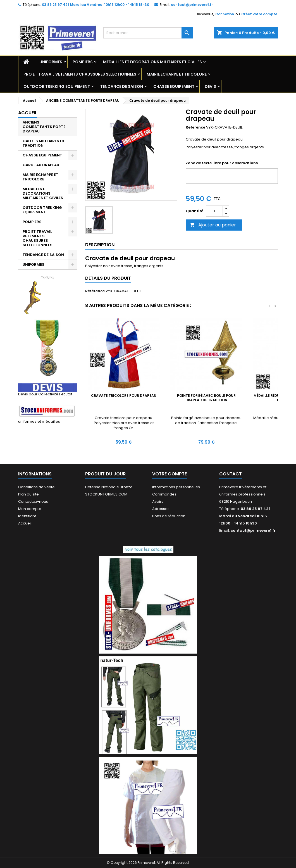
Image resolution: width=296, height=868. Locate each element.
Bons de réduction (169, 516)
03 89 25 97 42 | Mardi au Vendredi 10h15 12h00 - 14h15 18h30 (96, 5)
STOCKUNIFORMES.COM (106, 494)
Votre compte (170, 474)
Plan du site (28, 494)
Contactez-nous (33, 501)
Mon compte (30, 509)
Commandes (164, 494)
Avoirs (158, 501)
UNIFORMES (51, 62)
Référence (195, 127)
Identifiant (27, 516)
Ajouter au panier (213, 225)
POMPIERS (83, 62)
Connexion (225, 14)
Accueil (28, 113)
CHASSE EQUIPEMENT (174, 86)
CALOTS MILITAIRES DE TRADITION (44, 143)
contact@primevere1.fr (192, 5)
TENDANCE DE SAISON (122, 86)
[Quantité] (214, 211)
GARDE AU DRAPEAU (41, 165)
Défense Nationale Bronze (109, 487)
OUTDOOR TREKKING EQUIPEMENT (57, 86)
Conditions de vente (36, 487)
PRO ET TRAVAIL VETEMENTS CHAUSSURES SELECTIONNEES (80, 74)
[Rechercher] (148, 33)
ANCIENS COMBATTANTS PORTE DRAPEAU (44, 127)
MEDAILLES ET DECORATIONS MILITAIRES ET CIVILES (152, 62)
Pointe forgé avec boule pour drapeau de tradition (206, 398)
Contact (231, 474)
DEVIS (210, 86)
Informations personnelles (176, 487)
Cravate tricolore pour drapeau (124, 396)
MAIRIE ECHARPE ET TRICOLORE (177, 74)
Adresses (161, 509)
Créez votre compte (259, 14)
